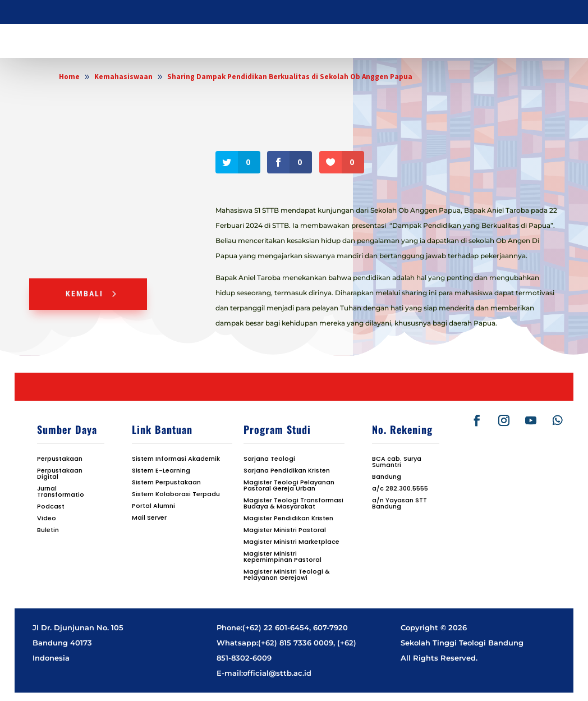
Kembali (84, 294)
